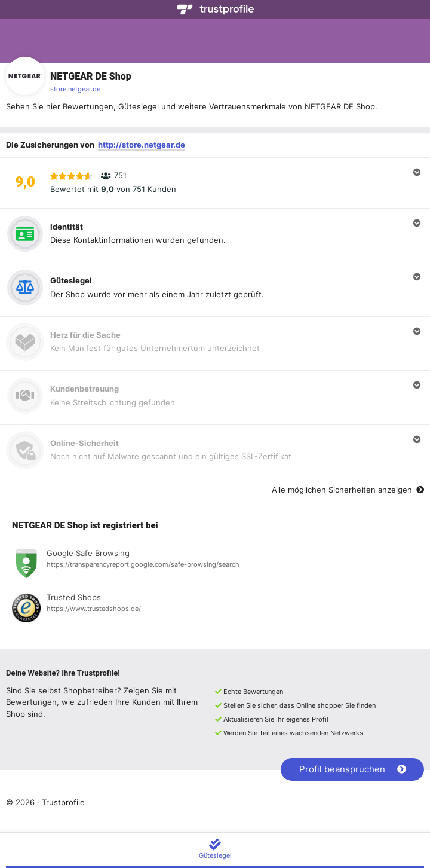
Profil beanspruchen (353, 769)
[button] (215, 183)
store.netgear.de (75, 89)
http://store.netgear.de (142, 145)
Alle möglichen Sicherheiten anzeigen (348, 490)
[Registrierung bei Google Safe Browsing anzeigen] (215, 566)
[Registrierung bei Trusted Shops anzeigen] (215, 610)
